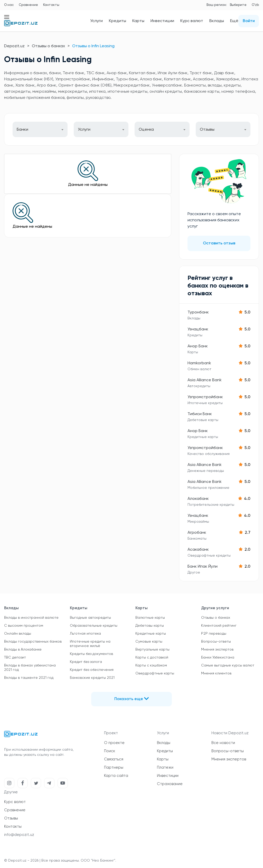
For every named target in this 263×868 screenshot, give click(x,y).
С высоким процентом (24, 626)
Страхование (170, 784)
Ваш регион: (217, 5)
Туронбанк (198, 312)
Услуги (96, 21)
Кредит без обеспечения (92, 670)
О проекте (114, 743)
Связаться (114, 759)
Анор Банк (198, 346)
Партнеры (114, 767)
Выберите (238, 5)
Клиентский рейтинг (219, 626)
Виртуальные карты (152, 650)
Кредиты (118, 21)
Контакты (51, 5)
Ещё (234, 21)
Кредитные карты (151, 634)
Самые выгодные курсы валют (228, 665)
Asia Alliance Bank (205, 380)
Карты (138, 21)
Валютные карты (150, 618)
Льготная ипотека (85, 634)
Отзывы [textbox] (207, 130)
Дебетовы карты (150, 626)
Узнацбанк (198, 329)
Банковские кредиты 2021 (92, 678)
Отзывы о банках (48, 46)
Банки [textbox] (22, 130)
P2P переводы (214, 634)
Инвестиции (162, 21)
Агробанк (197, 533)
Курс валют (192, 21)
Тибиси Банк (200, 414)
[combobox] (40, 129)
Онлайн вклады (18, 634)
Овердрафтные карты (155, 673)
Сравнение (28, 5)
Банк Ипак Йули (203, 567)
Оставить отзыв (219, 243)
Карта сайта (116, 776)
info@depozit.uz (19, 835)
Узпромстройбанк (205, 397)
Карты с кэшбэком (151, 665)
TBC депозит (15, 657)
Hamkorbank (199, 363)
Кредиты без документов (91, 654)
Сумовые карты (149, 642)
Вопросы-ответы (216, 642)
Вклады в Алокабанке (23, 650)
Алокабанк (198, 499)
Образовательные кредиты (94, 626)
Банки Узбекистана (218, 657)
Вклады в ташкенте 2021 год (29, 678)
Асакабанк (198, 550)
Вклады (217, 21)
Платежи (165, 767)
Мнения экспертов (217, 650)
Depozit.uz (14, 46)
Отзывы (11, 818)
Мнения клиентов (216, 673)
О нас (9, 5)
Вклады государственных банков (33, 642)
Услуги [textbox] (84, 130)
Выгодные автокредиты (90, 618)
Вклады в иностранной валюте (31, 618)
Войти (249, 21)
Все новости (223, 743)
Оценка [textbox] (146, 130)
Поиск (110, 751)
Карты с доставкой (152, 657)
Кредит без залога (86, 662)
